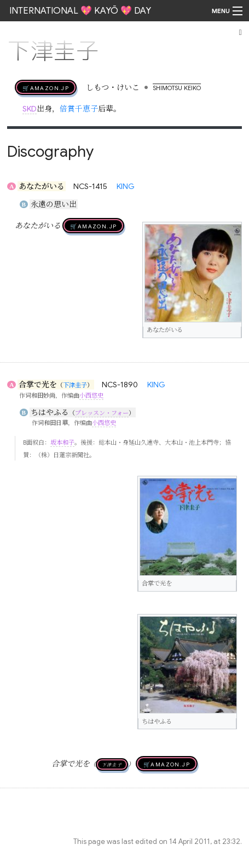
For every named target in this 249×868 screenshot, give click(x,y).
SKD (30, 109)
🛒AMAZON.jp (46, 87)
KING (126, 186)
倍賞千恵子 (79, 109)
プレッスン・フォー (102, 413)
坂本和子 (62, 442)
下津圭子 (75, 385)
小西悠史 (91, 395)
